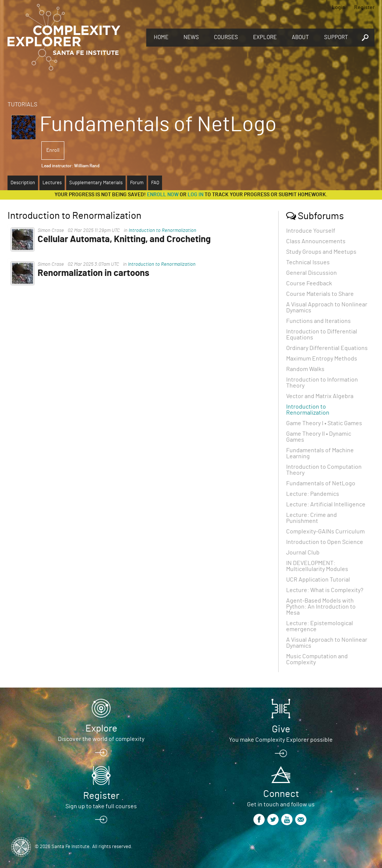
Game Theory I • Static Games (324, 423)
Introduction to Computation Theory (324, 470)
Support (336, 37)
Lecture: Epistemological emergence (320, 626)
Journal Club (303, 553)
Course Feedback (309, 283)
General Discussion (312, 273)
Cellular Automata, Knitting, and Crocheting (124, 239)
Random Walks (305, 369)
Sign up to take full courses (101, 806)
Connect (281, 794)
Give (281, 729)
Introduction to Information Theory (322, 383)
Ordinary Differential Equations (327, 348)
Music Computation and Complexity (317, 659)
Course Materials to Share (320, 294)
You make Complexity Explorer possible (281, 740)
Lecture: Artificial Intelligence (326, 504)
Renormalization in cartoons (93, 273)
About (300, 37)
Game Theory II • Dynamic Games (319, 437)
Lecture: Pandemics (313, 494)
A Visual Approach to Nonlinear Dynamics (327, 308)
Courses (226, 37)
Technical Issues (308, 262)
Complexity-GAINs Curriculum (325, 532)
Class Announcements (316, 241)
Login (339, 8)
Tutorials (22, 105)
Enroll (53, 150)
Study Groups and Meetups (321, 252)
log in (196, 195)
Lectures (52, 183)
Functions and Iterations (318, 321)
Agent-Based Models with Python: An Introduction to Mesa (321, 607)
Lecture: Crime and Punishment (312, 518)
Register (364, 8)
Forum (137, 183)
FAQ (155, 183)
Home (161, 37)
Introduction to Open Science (325, 542)
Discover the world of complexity (101, 739)
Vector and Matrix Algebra (320, 396)
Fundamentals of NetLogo (321, 483)
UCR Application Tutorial (318, 580)
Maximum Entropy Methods (322, 359)
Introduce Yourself (311, 231)
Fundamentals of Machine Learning (320, 453)
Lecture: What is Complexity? (325, 590)
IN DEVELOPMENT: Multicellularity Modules (317, 566)
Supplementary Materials (96, 183)
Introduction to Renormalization (162, 231)
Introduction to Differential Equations (322, 335)
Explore (265, 37)
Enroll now (163, 195)
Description (23, 183)
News (191, 37)
